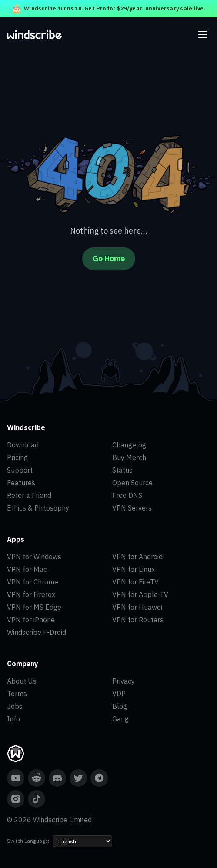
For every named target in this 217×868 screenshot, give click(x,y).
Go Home (109, 259)
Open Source (132, 483)
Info (13, 719)
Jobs (15, 706)
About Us (22, 681)
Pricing (17, 457)
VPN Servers (132, 508)
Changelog (129, 445)
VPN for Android (137, 557)
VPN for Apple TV (140, 594)
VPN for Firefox (31, 594)
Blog (120, 706)
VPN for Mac (27, 569)
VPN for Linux (134, 569)
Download (23, 445)
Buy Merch (129, 457)
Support (20, 470)
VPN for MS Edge (34, 607)
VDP (119, 694)
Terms (17, 694)
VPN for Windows (34, 557)
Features (21, 483)
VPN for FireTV (135, 582)
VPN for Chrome (33, 582)
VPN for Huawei (137, 607)
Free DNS (127, 495)
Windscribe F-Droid (37, 632)
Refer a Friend (29, 495)
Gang (120, 719)
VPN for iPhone (31, 620)
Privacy (124, 681)
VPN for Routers (138, 620)
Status (122, 470)
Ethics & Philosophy (38, 508)
